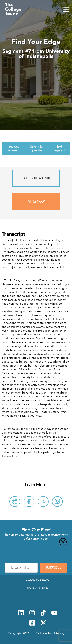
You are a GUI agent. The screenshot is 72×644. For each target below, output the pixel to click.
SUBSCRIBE (53, 568)
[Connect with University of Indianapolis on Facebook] (29, 502)
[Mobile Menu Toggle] (66, 10)
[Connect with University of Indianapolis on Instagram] (57, 502)
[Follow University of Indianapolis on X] (43, 502)
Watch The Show (38, 581)
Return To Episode (36, 148)
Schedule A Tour (36, 178)
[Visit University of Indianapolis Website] (15, 502)
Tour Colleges (38, 589)
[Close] (36, 544)
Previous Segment (13, 148)
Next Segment (59, 148)
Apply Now (36, 202)
